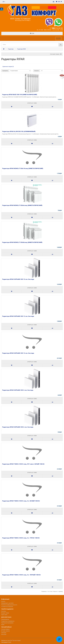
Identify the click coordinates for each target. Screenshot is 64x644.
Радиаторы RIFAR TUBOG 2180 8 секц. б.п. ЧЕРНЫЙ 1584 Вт (22, 575)
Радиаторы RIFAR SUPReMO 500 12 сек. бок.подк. (18, 316)
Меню (58, 38)
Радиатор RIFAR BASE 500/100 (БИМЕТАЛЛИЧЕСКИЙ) (20, 95)
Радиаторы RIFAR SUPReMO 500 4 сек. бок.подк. (18, 390)
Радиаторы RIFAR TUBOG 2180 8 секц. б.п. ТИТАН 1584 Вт (21, 538)
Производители (5, 619)
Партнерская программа (7, 623)
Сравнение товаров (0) (8, 67)
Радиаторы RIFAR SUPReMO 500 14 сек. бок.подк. (18, 353)
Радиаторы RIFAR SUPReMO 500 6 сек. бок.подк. (18, 427)
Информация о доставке (7, 603)
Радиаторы (11, 49)
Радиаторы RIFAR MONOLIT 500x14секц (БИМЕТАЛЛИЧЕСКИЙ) (23, 168)
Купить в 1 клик (32, 103)
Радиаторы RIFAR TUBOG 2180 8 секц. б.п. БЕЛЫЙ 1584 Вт (21, 501)
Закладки (4, 633)
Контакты (4, 611)
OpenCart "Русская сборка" (14, 641)
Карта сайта (4, 615)
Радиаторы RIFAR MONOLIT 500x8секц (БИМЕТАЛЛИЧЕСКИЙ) (22, 242)
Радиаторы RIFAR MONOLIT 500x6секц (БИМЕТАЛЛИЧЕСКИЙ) (22, 205)
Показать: (37, 71)
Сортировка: (5, 71)
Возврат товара (5, 613)
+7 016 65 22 (56, 28)
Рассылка (4, 634)
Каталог (3, 601)
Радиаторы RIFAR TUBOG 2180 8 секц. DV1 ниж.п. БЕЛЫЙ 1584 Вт (23, 464)
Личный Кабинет (5, 629)
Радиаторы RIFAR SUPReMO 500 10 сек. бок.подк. (18, 279)
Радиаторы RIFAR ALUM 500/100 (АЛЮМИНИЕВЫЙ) (19, 131)
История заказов (5, 631)
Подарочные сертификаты (8, 621)
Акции (3, 625)
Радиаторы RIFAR (22, 49)
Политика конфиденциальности (9, 605)
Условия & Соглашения (7, 607)
